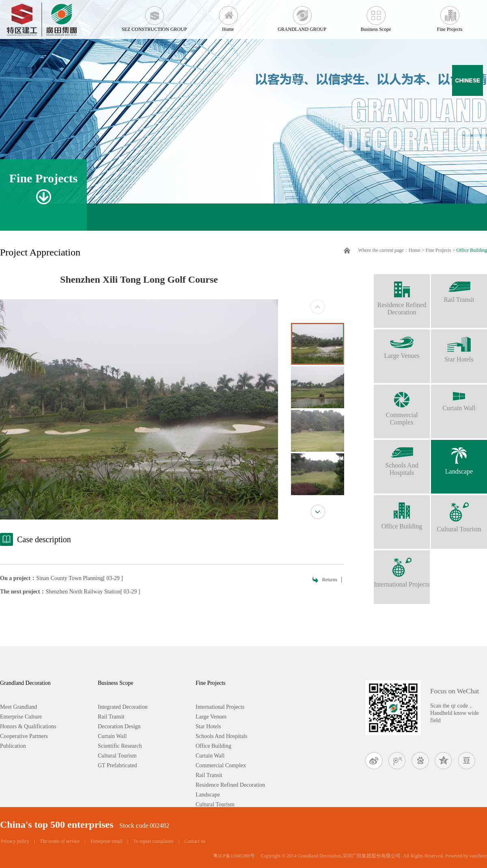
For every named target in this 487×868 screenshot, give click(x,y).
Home (228, 16)
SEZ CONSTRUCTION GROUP (154, 16)
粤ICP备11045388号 (234, 856)
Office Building (472, 250)
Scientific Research (120, 746)
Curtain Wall (459, 398)
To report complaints (153, 841)
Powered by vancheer (466, 856)
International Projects (402, 569)
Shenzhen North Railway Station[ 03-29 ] (93, 592)
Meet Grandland (18, 707)
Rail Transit (459, 289)
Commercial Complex (402, 405)
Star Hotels (459, 346)
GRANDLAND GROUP (302, 16)
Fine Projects (450, 16)
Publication (13, 746)
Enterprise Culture (21, 717)
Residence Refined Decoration (402, 295)
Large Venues (402, 344)
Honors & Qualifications (28, 726)
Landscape (459, 457)
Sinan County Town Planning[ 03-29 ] (80, 578)
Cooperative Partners (24, 736)
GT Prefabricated (117, 765)
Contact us (195, 841)
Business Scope (376, 16)
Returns (330, 580)
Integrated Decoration (123, 707)
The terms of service (60, 841)
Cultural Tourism (459, 514)
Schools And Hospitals (402, 458)
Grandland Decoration (25, 683)
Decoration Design (119, 726)
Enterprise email (107, 841)
